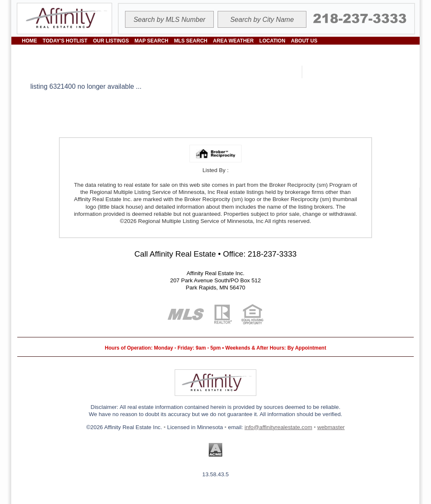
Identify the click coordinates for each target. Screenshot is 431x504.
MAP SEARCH (152, 41)
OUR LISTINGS (111, 41)
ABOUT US (304, 41)
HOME (29, 41)
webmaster (331, 427)
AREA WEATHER (233, 41)
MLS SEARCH (190, 41)
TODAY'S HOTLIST (65, 41)
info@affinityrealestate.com (278, 427)
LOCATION (272, 41)
